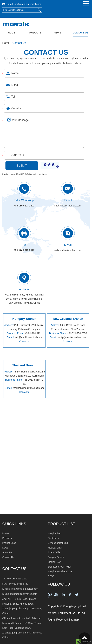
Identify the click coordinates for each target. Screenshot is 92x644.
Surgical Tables (56, 557)
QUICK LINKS (14, 524)
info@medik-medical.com (27, 4)
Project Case (9, 543)
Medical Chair (55, 548)
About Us (7, 552)
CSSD (51, 576)
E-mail (68, 200)
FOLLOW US (59, 584)
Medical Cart (54, 562)
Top (84, 638)
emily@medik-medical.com (72, 337)
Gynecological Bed (58, 543)
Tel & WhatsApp (24, 200)
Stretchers (53, 538)
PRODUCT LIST (61, 524)
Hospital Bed (54, 533)
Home (11, 33)
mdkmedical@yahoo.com (68, 250)
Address (24, 289)
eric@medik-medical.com (28, 337)
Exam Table (54, 552)
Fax (24, 245)
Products (34, 33)
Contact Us (80, 33)
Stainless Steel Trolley (60, 567)
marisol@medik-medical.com (28, 388)
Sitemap (74, 620)
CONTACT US (46, 52)
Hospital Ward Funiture (60, 571)
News (57, 33)
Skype (68, 245)
